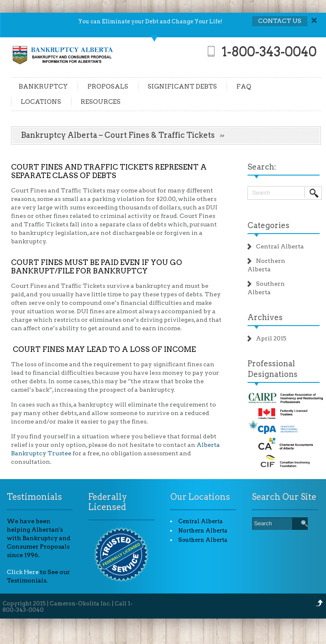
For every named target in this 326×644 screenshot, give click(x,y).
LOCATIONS (41, 102)
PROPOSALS (108, 86)
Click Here (23, 572)
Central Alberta (280, 246)
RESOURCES (101, 102)
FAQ (244, 86)
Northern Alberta (203, 531)
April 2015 (271, 338)
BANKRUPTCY (43, 86)
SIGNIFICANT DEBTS (182, 86)
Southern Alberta (203, 540)
